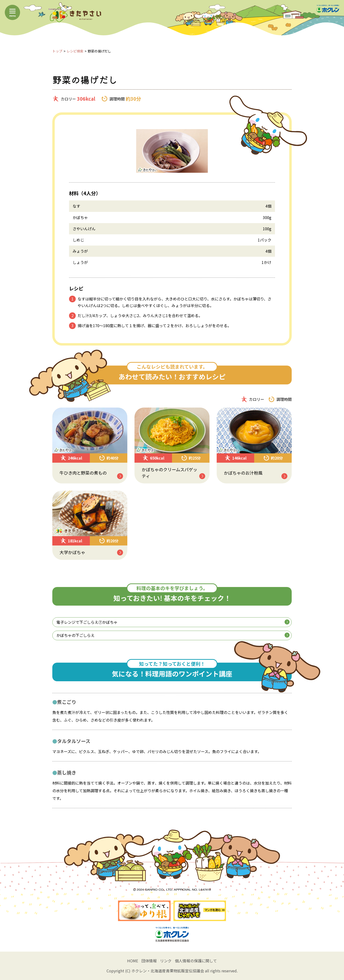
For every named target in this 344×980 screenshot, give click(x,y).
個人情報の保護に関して (196, 961)
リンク (166, 961)
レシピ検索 (75, 51)
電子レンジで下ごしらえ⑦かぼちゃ (173, 622)
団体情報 (149, 961)
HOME (133, 961)
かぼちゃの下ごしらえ (173, 635)
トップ (57, 51)
